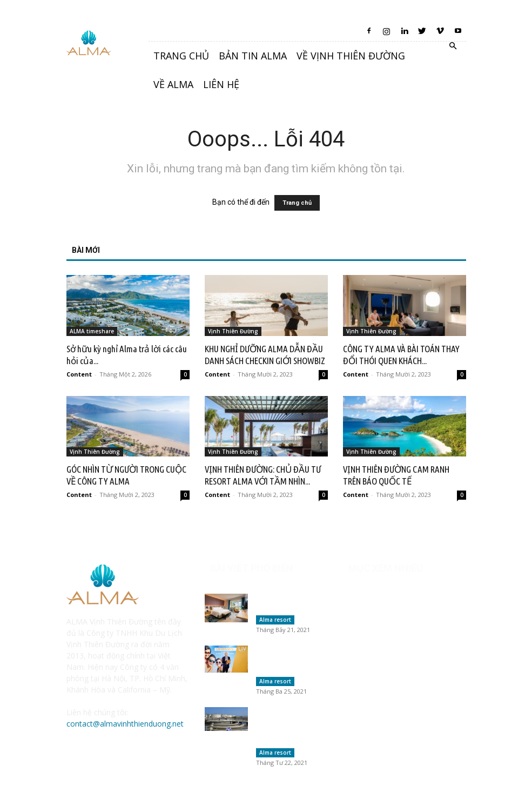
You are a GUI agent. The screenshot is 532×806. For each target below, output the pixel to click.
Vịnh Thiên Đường (233, 331)
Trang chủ (181, 56)
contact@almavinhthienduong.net (125, 724)
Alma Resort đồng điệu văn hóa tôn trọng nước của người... (285, 730)
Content (79, 374)
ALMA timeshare (92, 331)
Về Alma (173, 84)
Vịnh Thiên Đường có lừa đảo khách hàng (290, 603)
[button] (453, 46)
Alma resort (275, 620)
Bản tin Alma (253, 56)
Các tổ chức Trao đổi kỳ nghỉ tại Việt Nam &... (290, 662)
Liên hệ (221, 84)
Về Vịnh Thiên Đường (351, 56)
